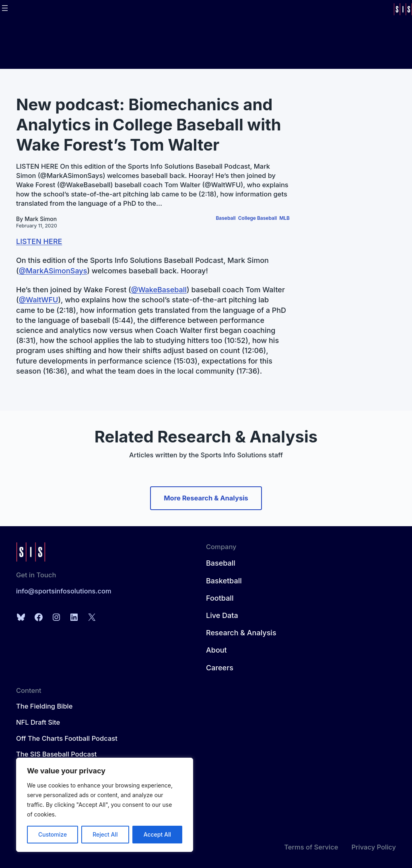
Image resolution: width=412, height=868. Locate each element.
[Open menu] (5, 8)
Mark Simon (41, 219)
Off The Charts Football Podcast (67, 738)
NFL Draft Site (38, 722)
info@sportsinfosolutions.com (64, 591)
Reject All (105, 834)
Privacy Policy (374, 847)
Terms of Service (311, 847)
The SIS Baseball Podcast (56, 754)
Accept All (157, 834)
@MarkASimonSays (53, 271)
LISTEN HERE (39, 241)
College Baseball (257, 218)
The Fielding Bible (44, 706)
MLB (284, 218)
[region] (105, 805)
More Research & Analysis (206, 498)
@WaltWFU (39, 300)
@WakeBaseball (159, 290)
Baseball (226, 218)
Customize (53, 834)
